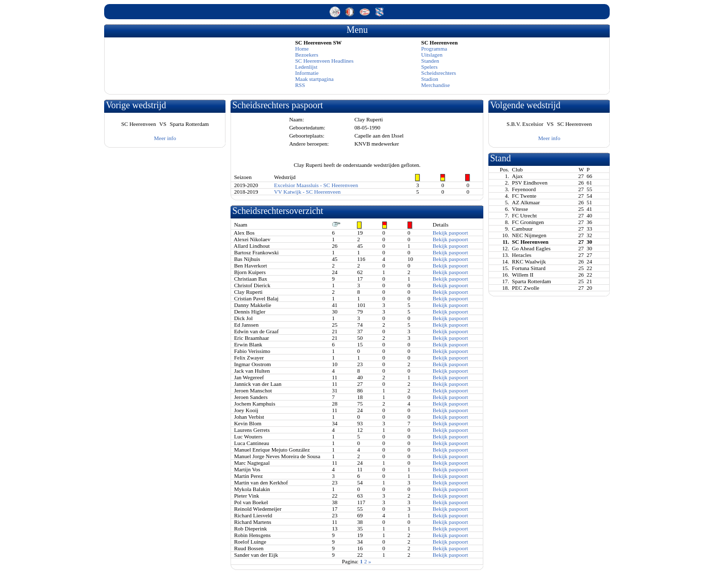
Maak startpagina (314, 79)
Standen (430, 61)
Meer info (165, 138)
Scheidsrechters (439, 73)
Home (302, 49)
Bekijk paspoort (450, 233)
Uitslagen (432, 55)
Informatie (307, 73)
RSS (300, 85)
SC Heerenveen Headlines (324, 61)
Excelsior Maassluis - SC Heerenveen (316, 185)
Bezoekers (307, 55)
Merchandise (436, 85)
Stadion (430, 79)
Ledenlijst (306, 67)
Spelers (429, 67)
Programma (434, 49)
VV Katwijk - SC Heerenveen (307, 192)
